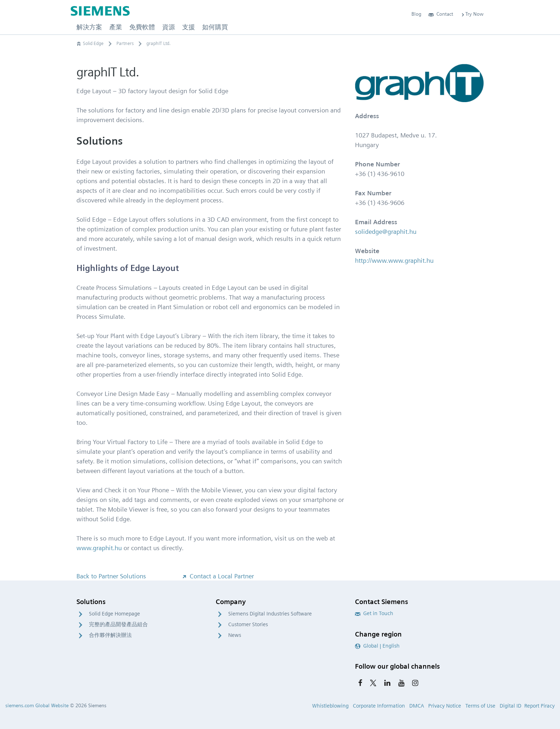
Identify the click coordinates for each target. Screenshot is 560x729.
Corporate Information (379, 706)
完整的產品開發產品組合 (118, 624)
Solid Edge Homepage (114, 614)
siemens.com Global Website (37, 705)
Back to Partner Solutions (111, 576)
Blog (416, 14)
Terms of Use (480, 706)
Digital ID (511, 706)
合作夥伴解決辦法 (110, 635)
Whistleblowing (330, 706)
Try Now (472, 14)
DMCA (417, 706)
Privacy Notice (445, 706)
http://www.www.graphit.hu (394, 260)
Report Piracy (539, 706)
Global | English (377, 646)
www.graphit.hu (99, 548)
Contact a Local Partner (217, 576)
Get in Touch (374, 613)
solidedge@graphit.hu (386, 232)
